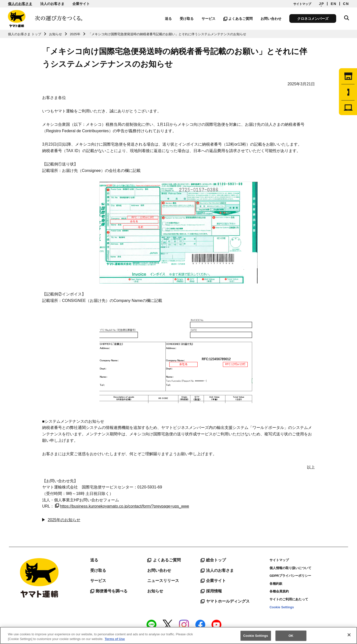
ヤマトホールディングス (225, 601)
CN (346, 4)
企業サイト (81, 4)
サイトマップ (302, 4)
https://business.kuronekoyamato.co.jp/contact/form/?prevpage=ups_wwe (122, 506)
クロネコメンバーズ (313, 19)
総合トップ (213, 560)
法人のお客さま (52, 4)
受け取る (187, 19)
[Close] (349, 635)
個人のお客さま (20, 4)
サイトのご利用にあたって (289, 599)
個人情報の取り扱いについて (290, 568)
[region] (178, 635)
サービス (208, 19)
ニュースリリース (163, 581)
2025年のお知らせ (64, 520)
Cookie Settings (282, 607)
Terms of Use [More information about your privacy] (115, 639)
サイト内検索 (347, 18)
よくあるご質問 (238, 19)
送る (168, 19)
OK (291, 636)
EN (334, 4)
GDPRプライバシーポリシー (290, 576)
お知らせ (155, 591)
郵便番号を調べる (109, 591)
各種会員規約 (279, 591)
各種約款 (276, 584)
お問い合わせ (271, 19)
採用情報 (211, 591)
